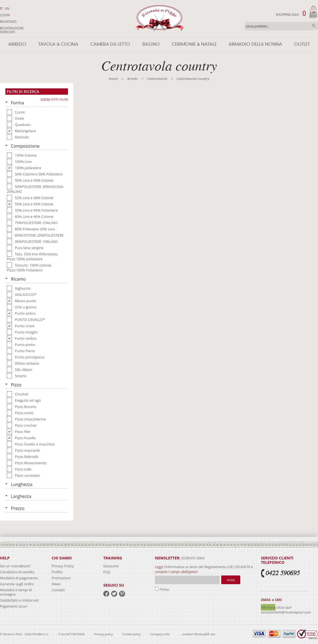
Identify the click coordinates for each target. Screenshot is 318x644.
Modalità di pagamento (19, 578)
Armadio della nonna (255, 44)
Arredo (17, 44)
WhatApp (268, 607)
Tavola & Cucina (58, 44)
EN (7, 9)
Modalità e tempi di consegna (16, 592)
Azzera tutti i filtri (54, 100)
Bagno (151, 44)
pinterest (122, 594)
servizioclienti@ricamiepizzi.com (286, 612)
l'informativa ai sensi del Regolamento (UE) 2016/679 (207, 567)
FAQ (107, 572)
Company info (160, 634)
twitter (114, 594)
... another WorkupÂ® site (197, 634)
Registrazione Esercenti (12, 30)
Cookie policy (131, 634)
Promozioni (61, 578)
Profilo (57, 572)
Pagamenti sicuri (14, 606)
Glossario (111, 566)
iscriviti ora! (193, 558)
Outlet (302, 44)
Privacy (164, 589)
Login (5, 15)
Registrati (8, 22)
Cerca (314, 26)
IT (1, 9)
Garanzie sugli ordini (17, 584)
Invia (231, 580)
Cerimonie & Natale (194, 44)
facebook (106, 594)
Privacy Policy (63, 566)
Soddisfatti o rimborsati (19, 600)
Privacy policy (103, 634)
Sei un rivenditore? (15, 566)
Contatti (58, 590)
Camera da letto (110, 44)
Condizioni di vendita (17, 572)
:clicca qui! (283, 607)
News (56, 584)
